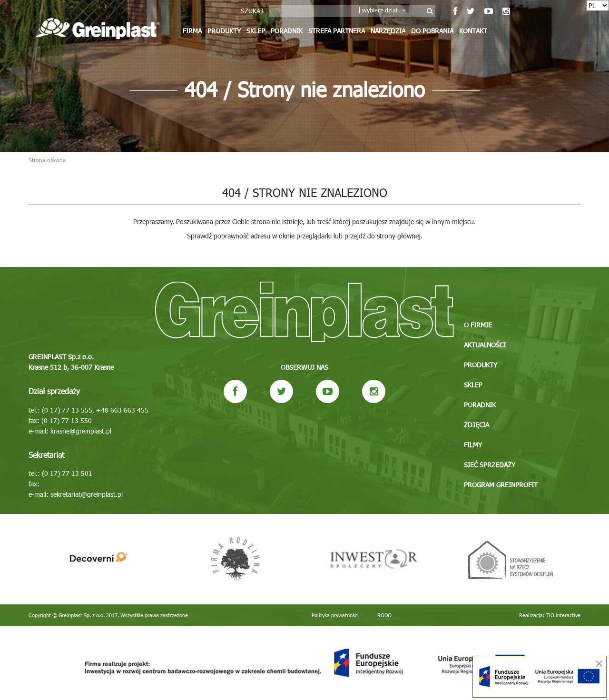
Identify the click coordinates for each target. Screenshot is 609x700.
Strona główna (47, 160)
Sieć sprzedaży (490, 465)
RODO (384, 615)
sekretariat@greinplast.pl (87, 494)
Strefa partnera (337, 31)
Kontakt (473, 31)
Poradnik (287, 31)
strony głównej (399, 236)
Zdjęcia (476, 425)
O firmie (478, 325)
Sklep (256, 31)
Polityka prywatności (335, 615)
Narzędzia (388, 31)
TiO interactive (563, 615)
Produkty (224, 31)
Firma (192, 31)
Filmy (473, 445)
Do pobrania (432, 31)
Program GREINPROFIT (501, 485)
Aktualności (485, 345)
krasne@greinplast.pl (81, 431)
